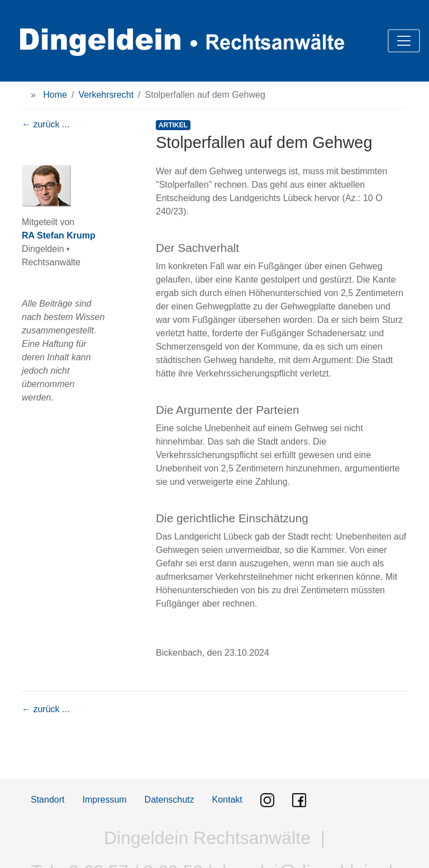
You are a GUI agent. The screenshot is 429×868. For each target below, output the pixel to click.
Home (55, 95)
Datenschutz (170, 800)
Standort (47, 800)
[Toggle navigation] (404, 41)
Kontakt (227, 800)
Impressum (104, 800)
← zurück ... (46, 124)
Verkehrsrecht (106, 95)
